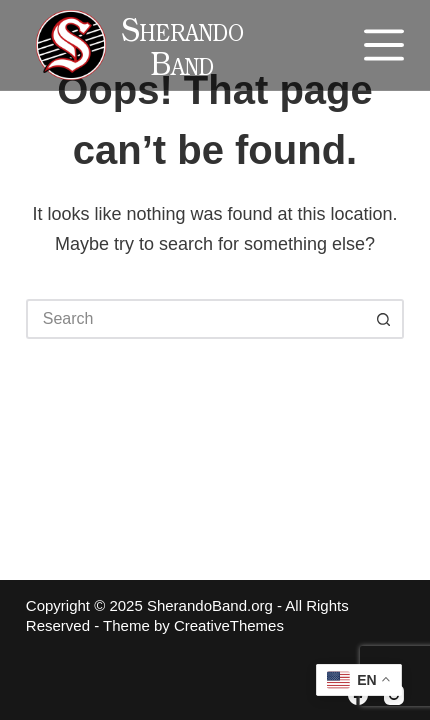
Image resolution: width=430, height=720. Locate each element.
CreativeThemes (229, 625)
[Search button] (384, 319)
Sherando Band (181, 51)
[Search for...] (195, 319)
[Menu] (384, 45)
